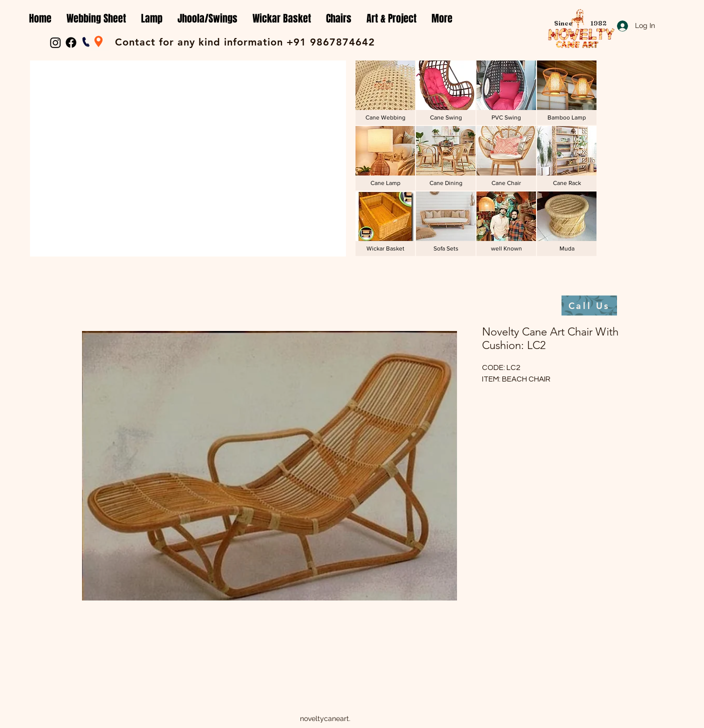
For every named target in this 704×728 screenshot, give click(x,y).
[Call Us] (589, 305)
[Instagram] (55, 42)
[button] (96, 19)
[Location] (98, 41)
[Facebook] (71, 42)
